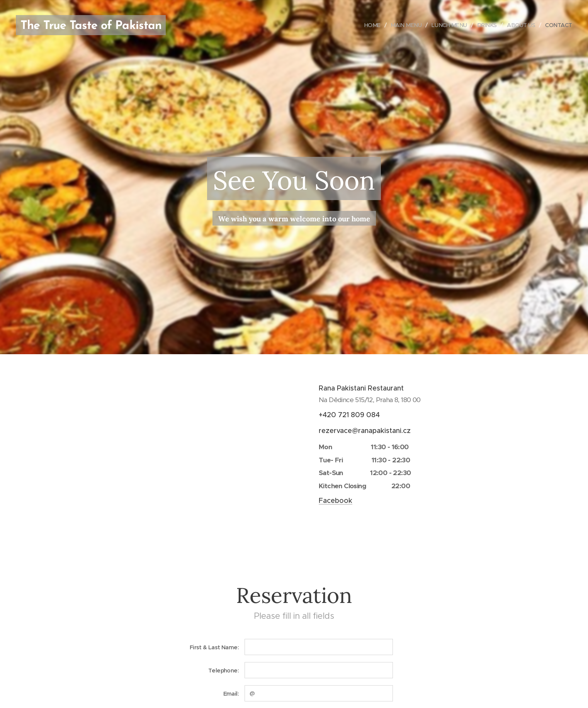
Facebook (336, 501)
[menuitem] (367, 25)
